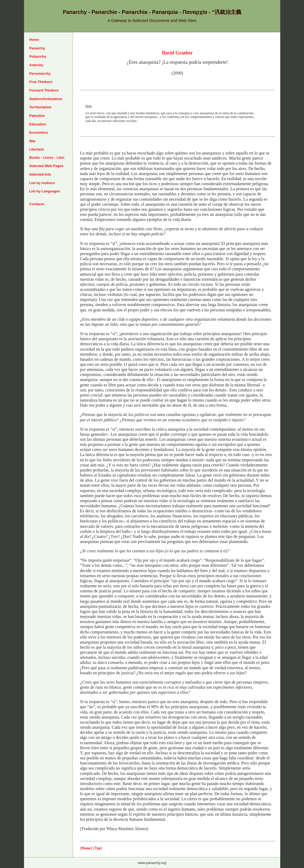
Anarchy (36, 65)
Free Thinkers (41, 82)
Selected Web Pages (46, 166)
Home (34, 40)
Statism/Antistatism (46, 99)
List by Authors (42, 183)
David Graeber (177, 53)
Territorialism (40, 107)
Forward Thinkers (44, 90)
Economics (39, 132)
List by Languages (45, 191)
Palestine (37, 116)
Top (98, 848)
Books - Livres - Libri (47, 158)
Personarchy (40, 74)
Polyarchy (38, 56)
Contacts (37, 204)
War (33, 141)
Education (38, 124)
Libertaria (37, 149)
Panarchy (37, 48)
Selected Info (40, 174)
